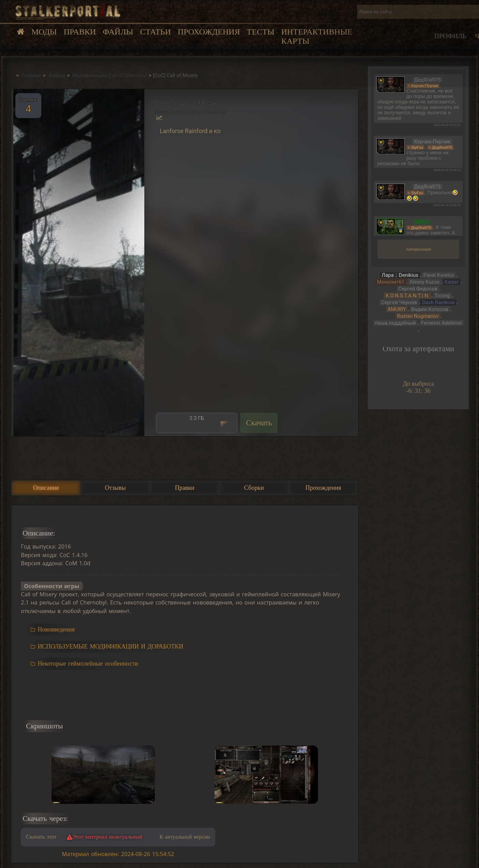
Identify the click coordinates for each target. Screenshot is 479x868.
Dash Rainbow (438, 302)
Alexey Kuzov (424, 282)
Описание (46, 488)
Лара (388, 275)
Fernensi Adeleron (441, 323)
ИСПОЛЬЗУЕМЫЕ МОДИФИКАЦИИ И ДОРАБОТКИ (110, 646)
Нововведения (56, 629)
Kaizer (452, 282)
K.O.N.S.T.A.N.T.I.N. (407, 296)
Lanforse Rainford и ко (190, 131)
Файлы (118, 32)
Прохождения (209, 32)
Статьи (155, 32)
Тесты (260, 32)
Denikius (409, 275)
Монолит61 (391, 282)
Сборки (254, 488)
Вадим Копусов (430, 309)
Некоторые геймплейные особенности (88, 664)
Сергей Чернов (399, 302)
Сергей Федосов (418, 289)
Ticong (442, 296)
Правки (80, 32)
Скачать (259, 423)
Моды (44, 32)
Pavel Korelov (439, 275)
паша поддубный (395, 323)
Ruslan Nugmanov (418, 316)
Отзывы (115, 488)
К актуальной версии (185, 837)
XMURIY (397, 309)
